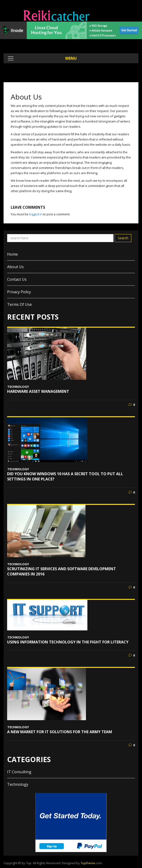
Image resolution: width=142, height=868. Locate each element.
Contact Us (17, 279)
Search (123, 238)
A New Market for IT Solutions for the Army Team (60, 732)
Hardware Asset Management (38, 391)
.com (91, 863)
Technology (18, 387)
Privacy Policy (19, 292)
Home (12, 254)
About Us (15, 267)
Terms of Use (19, 304)
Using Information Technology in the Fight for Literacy (68, 642)
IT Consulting (19, 772)
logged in (36, 214)
